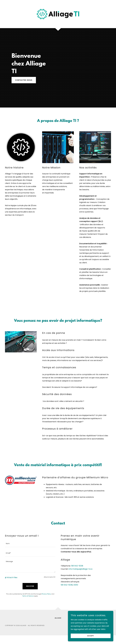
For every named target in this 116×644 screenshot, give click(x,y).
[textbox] (30, 544)
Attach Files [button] (12, 577)
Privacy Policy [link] (46, 594)
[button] (6, 578)
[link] (58, 14)
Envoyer (30, 586)
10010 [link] (76, 585)
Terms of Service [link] (28, 596)
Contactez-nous (24, 80)
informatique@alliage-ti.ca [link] (80, 569)
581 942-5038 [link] (77, 566)
